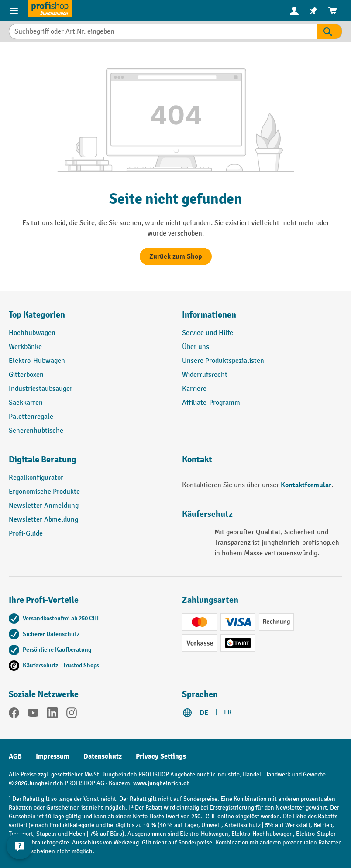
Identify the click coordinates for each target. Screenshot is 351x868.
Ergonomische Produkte (44, 492)
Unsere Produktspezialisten (223, 361)
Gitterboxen (26, 375)
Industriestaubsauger (41, 389)
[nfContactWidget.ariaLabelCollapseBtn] (20, 846)
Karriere (194, 389)
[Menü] (14, 10)
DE (204, 713)
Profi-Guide (26, 534)
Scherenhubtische (36, 431)
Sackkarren (26, 403)
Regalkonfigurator (36, 478)
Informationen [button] (209, 315)
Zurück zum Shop (176, 256)
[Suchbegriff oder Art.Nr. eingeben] (163, 31)
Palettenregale (31, 417)
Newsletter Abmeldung (43, 520)
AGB (15, 756)
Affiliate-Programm (211, 403)
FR (228, 713)
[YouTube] (33, 714)
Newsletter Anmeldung (44, 506)
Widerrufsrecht (205, 375)
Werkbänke (25, 347)
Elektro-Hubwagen (37, 361)
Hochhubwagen (32, 333)
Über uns (196, 347)
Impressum (53, 756)
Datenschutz (103, 756)
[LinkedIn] (52, 714)
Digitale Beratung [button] (43, 460)
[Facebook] (14, 714)
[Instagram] (72, 714)
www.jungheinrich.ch (162, 783)
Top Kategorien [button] (37, 315)
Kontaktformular (306, 485)
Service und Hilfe (208, 333)
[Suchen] (330, 31)
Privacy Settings (161, 756)
